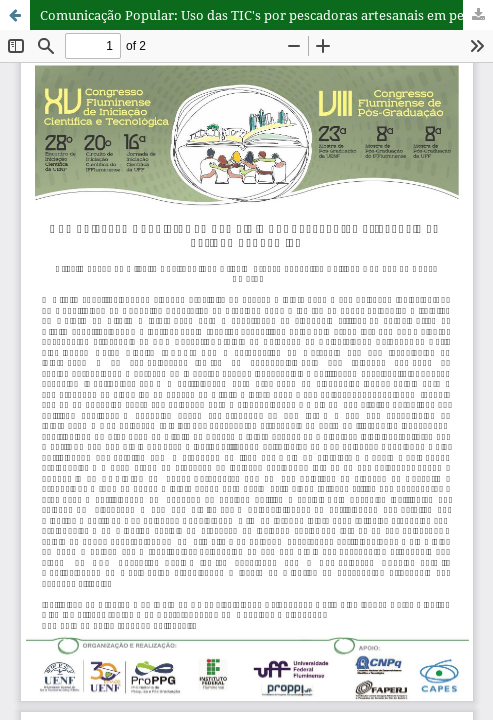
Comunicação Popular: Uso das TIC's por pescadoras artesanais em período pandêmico (266, 15)
